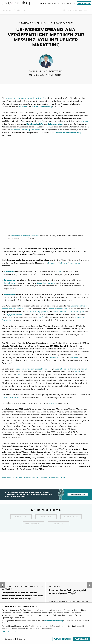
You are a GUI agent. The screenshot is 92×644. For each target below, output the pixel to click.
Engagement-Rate (14, 232)
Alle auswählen (82, 639)
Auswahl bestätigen (62, 639)
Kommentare (49, 200)
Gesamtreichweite (79, 223)
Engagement (10, 197)
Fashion (21, 434)
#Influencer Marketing (12, 395)
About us (71, 3)
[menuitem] (43, 3)
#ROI (63, 395)
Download (53, 320)
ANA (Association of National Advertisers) (25, 100)
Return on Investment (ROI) (68, 135)
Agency (43, 3)
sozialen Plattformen (11, 315)
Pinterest (48, 286)
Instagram (29, 286)
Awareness (9, 189)
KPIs (41, 126)
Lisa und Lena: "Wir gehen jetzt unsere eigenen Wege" (70, 462)
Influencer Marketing (42, 109)
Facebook (19, 286)
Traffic (42, 234)
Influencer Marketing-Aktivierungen (65, 180)
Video (77, 289)
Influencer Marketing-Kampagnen (26, 132)
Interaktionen (10, 200)
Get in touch (84, 3)
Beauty (46, 434)
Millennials (74, 274)
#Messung (54, 395)
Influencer (33, 441)
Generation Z (55, 274)
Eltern (59, 441)
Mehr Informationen (11, 632)
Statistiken (23, 639)
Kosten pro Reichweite (12, 226)
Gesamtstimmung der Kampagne (68, 229)
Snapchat (58, 286)
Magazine (52, 3)
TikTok (66, 286)
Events (62, 3)
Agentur (84, 123)
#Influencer (29, 395)
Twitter (73, 286)
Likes (40, 200)
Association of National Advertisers (25, 153)
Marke (59, 189)
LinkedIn (39, 286)
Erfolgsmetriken (56, 126)
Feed (19, 292)
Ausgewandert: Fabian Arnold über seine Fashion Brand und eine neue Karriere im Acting (23, 464)
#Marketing (42, 395)
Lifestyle (71, 434)
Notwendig (10, 639)
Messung (23, 109)
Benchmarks (32, 126)
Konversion (9, 211)
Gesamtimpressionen (57, 226)
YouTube (85, 286)
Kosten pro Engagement (37, 229)
